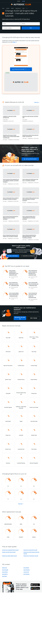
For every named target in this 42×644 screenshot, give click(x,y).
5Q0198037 (5, 577)
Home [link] (3, 8)
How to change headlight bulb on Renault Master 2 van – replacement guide (14, 273)
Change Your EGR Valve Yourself (9, 553)
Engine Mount (18, 8)
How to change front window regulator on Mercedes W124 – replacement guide (33, 273)
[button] (21, 82)
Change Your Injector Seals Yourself (9, 556)
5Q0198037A (5, 575)
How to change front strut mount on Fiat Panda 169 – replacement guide (33, 296)
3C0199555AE (26, 575)
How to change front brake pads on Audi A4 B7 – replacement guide (14, 285)
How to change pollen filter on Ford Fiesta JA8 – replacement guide (33, 285)
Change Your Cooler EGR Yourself (30, 551)
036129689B (26, 568)
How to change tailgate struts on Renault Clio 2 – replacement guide (14, 295)
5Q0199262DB (27, 571)
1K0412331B (26, 573)
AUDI (23, 8)
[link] (15, 42)
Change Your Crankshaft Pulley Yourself (10, 551)
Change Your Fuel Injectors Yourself (31, 556)
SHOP (19, 1)
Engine (12, 8)
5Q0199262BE (5, 571)
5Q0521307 (5, 568)
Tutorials (8, 8)
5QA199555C (5, 573)
